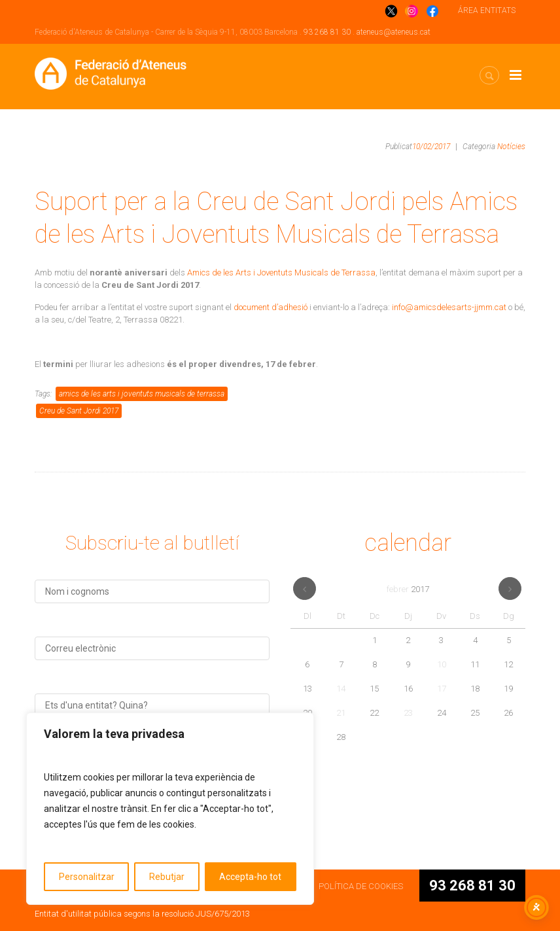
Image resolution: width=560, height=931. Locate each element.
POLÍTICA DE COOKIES (361, 886)
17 (442, 689)
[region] (170, 809)
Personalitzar (87, 877)
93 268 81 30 (327, 32)
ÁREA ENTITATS (487, 10)
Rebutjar (167, 877)
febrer (408, 589)
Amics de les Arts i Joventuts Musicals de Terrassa (281, 272)
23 (408, 713)
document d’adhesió (271, 307)
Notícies (511, 147)
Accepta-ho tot (250, 877)
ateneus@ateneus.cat (394, 32)
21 (341, 713)
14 (341, 689)
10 (442, 664)
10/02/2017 (431, 147)
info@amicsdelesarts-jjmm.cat (449, 307)
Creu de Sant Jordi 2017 (79, 411)
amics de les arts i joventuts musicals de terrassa (142, 394)
